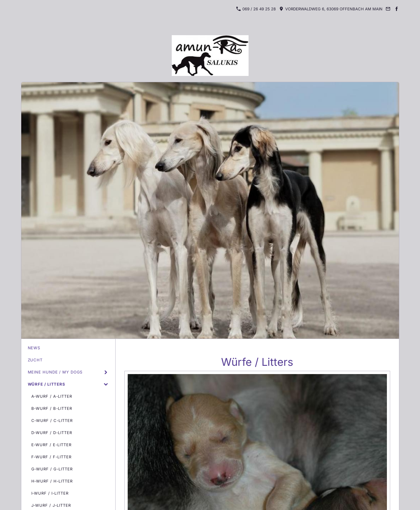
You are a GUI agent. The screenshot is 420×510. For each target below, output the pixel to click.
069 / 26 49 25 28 (256, 9)
